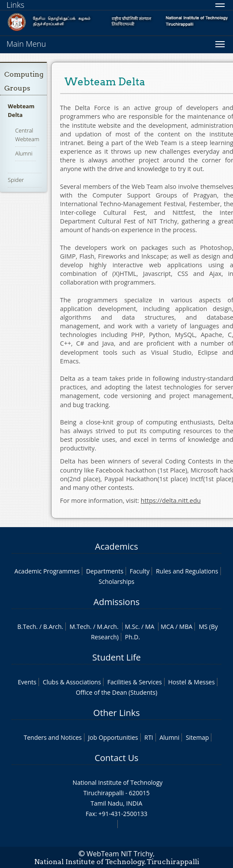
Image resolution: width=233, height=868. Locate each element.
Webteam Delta (21, 110)
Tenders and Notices (53, 737)
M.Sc (131, 627)
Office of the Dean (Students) (116, 692)
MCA (167, 627)
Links (15, 5)
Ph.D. (133, 637)
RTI (149, 737)
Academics (116, 546)
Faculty (139, 571)
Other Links (116, 713)
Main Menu (26, 44)
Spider (16, 180)
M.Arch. (108, 627)
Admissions (116, 602)
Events (27, 682)
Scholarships (116, 581)
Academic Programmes (47, 571)
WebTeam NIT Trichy (120, 854)
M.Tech (80, 627)
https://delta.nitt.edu (171, 500)
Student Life (116, 657)
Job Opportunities (113, 737)
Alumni (24, 153)
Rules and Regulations (187, 571)
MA (150, 627)
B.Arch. (53, 627)
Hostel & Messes (191, 682)
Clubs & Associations (72, 682)
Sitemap (197, 737)
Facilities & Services (135, 682)
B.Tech (27, 627)
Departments (105, 571)
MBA (186, 627)
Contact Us (116, 758)
